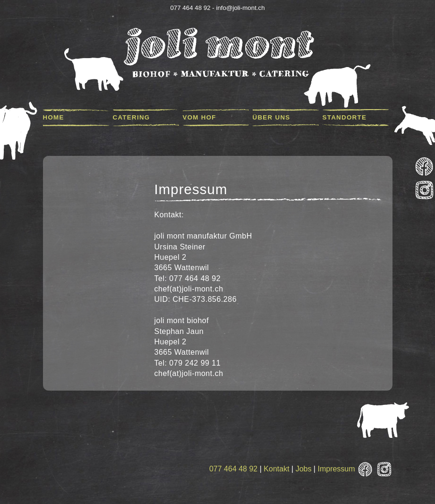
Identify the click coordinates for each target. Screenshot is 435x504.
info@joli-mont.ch (240, 8)
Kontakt (276, 469)
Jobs (304, 469)
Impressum (336, 469)
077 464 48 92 (233, 469)
